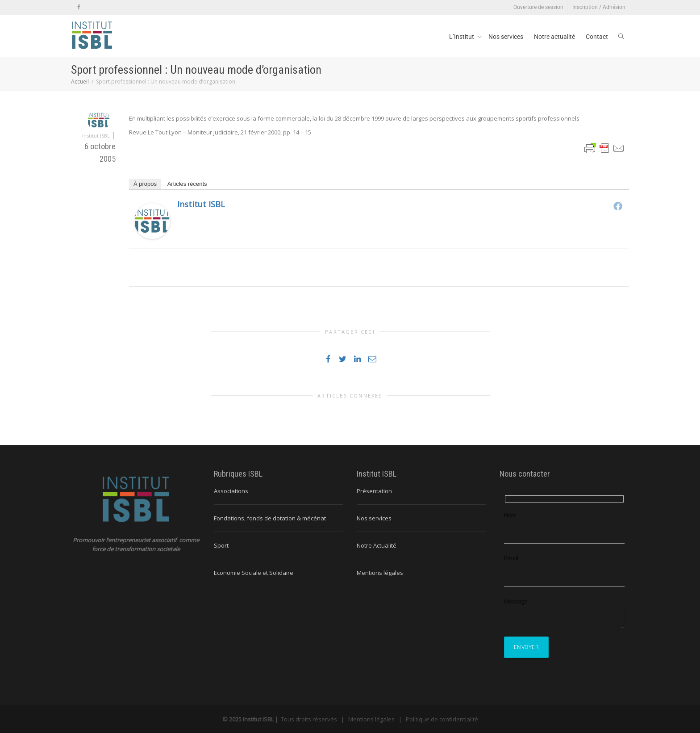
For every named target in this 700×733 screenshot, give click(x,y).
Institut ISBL (201, 204)
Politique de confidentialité (442, 719)
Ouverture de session (538, 7)
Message (516, 601)
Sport (221, 545)
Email (511, 558)
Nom (510, 515)
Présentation (374, 491)
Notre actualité (554, 37)
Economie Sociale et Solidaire (254, 573)
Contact (597, 37)
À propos (145, 184)
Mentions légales (380, 573)
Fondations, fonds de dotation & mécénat (270, 518)
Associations (231, 491)
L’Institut (462, 37)
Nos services (506, 37)
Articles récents (187, 184)
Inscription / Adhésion (599, 7)
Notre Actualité (377, 545)
